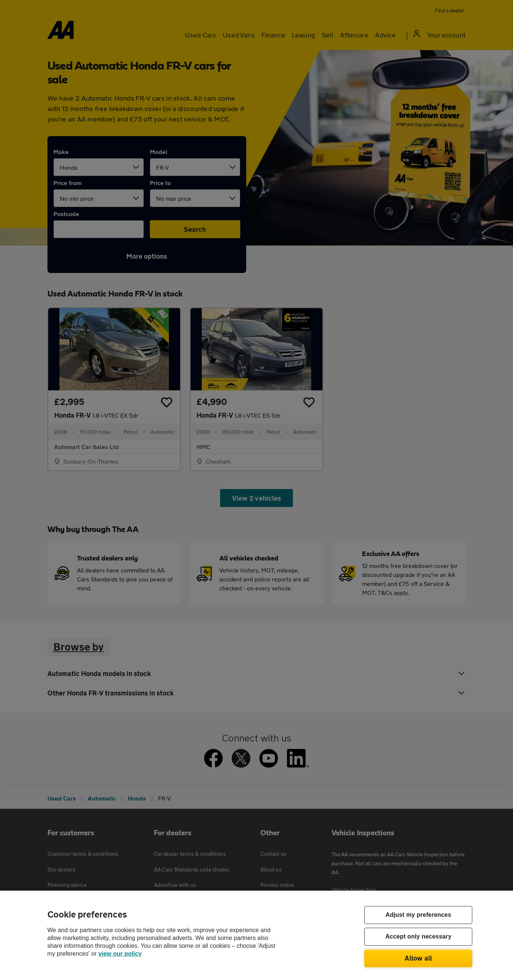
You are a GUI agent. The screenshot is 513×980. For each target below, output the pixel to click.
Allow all (418, 958)
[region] (256, 935)
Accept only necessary (418, 937)
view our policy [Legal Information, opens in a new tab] (120, 954)
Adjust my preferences (418, 915)
